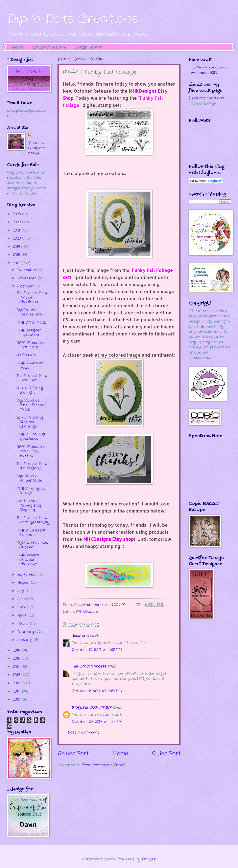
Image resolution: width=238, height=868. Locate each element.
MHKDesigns (87, 612)
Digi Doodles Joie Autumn (32, 545)
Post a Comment (83, 732)
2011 (17, 691)
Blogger (149, 859)
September (28, 574)
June (22, 599)
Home (18, 47)
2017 (17, 263)
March (24, 624)
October (26, 286)
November (28, 278)
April (22, 615)
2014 (17, 667)
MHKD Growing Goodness (31, 436)
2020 (17, 238)
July (21, 591)
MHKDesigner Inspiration (29, 332)
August (24, 583)
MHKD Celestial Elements (31, 533)
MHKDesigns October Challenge (28, 560)
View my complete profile (37, 148)
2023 (17, 214)
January (26, 640)
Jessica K (80, 636)
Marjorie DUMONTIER (92, 708)
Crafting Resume (49, 47)
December (28, 270)
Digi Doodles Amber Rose (29, 478)
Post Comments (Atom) (104, 765)
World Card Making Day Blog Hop (29, 505)
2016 (17, 650)
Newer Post (73, 754)
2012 (17, 683)
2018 (17, 255)
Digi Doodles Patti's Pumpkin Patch (31, 405)
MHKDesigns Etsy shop (109, 539)
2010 (17, 699)
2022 (17, 222)
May (22, 607)
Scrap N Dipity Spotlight (30, 390)
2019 (17, 247)
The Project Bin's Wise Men (32, 378)
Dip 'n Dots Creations (72, 19)
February (26, 632)
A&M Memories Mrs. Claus (31, 345)
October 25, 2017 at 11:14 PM (97, 722)
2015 (17, 658)
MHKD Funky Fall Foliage (31, 491)
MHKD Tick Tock (31, 322)
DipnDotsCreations (206, 98)
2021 (17, 230)
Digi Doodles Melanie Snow (31, 312)
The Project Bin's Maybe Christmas (32, 297)
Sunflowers (26, 355)
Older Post (166, 754)
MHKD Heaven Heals (30, 365)
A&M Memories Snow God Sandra (31, 451)
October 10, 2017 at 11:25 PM (97, 650)
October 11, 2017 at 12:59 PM (97, 691)
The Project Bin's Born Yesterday (33, 520)
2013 (17, 675)
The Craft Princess (89, 666)
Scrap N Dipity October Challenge (30, 422)
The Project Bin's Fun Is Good (32, 466)
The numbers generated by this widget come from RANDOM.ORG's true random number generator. (205, 473)
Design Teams (88, 47)
